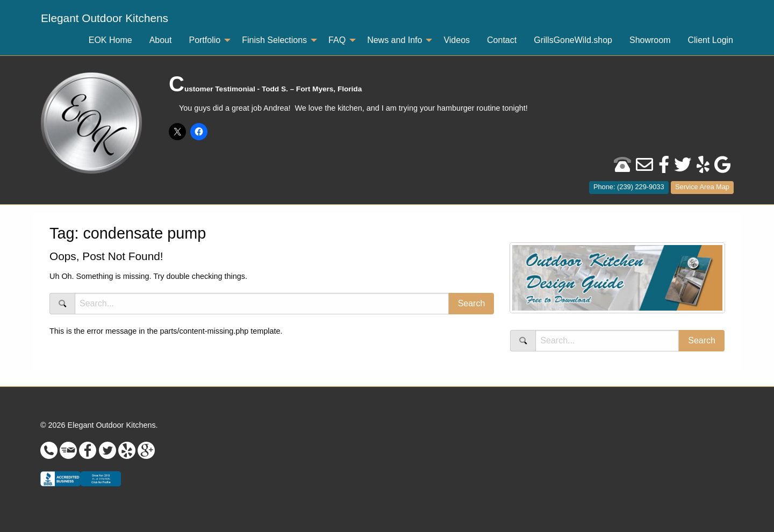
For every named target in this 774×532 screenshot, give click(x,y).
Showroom (650, 40)
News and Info (395, 40)
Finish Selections (274, 40)
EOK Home (110, 40)
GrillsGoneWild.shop (573, 40)
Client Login (711, 40)
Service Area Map (702, 187)
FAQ (337, 40)
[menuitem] (105, 19)
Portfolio (205, 40)
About (161, 40)
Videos (457, 40)
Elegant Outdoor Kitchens (105, 18)
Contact (502, 40)
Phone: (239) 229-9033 (629, 187)
